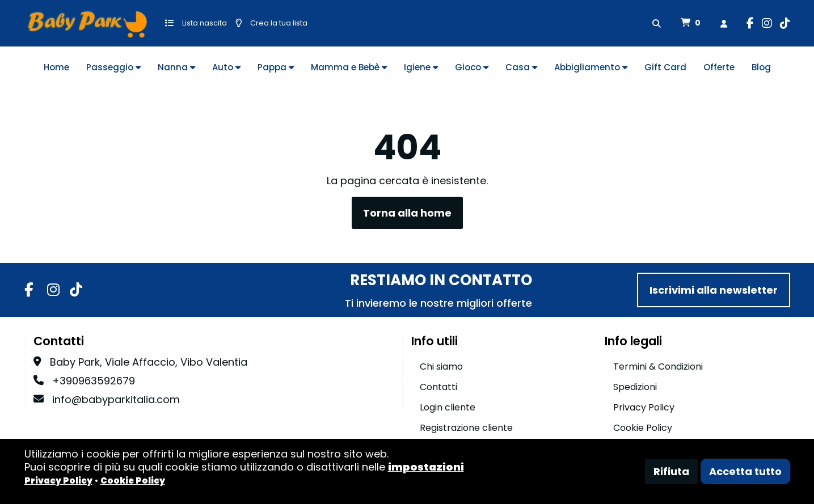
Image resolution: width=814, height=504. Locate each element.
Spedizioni (635, 387)
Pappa (276, 67)
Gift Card (665, 67)
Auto (226, 67)
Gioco (472, 67)
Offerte (719, 67)
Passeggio (113, 67)
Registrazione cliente (466, 428)
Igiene (421, 67)
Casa (521, 67)
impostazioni (426, 467)
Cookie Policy (643, 428)
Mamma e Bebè (349, 67)
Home (56, 67)
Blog (761, 67)
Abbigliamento (591, 67)
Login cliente (448, 407)
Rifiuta (671, 471)
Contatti (438, 387)
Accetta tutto (745, 471)
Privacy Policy (644, 407)
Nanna (176, 67)
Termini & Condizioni (658, 367)
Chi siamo (441, 367)
